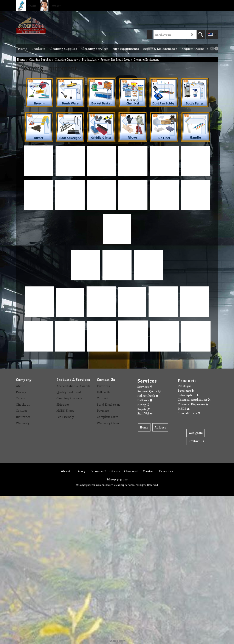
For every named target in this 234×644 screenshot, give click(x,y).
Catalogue (185, 386)
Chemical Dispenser (193, 404)
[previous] (212, 48)
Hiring (143, 405)
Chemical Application (194, 399)
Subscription (189, 395)
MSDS (184, 409)
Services (145, 387)
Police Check (148, 396)
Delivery (145, 400)
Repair (143, 409)
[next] (216, 48)
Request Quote (149, 391)
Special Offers (189, 413)
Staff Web (145, 413)
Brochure (186, 390)
